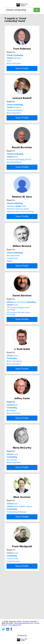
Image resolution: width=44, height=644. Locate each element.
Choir (9, 61)
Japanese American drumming (20, 224)
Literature (14, 58)
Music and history (14, 382)
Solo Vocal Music (14, 171)
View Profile (22, 73)
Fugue (9, 278)
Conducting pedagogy (16, 545)
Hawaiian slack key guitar (18, 222)
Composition (12, 275)
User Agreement (15, 625)
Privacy (4, 625)
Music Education (14, 64)
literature (14, 112)
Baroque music (13, 272)
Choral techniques (15, 114)
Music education (14, 117)
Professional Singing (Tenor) (19, 168)
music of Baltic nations (20, 540)
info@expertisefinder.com (24, 623)
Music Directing (13, 438)
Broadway (11, 436)
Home (37, 623)
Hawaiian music (16, 219)
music (12, 326)
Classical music (13, 599)
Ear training (12, 489)
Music (12, 165)
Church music (13, 596)
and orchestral (21, 323)
